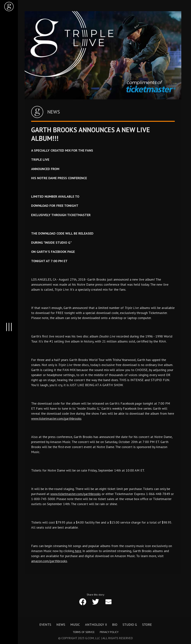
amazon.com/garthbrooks (49, 561)
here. (78, 551)
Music (75, 625)
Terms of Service (84, 632)
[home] (9, 7)
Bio (115, 625)
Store (147, 625)
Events (45, 625)
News (61, 625)
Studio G (130, 625)
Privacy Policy (109, 632)
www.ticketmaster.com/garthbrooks (56, 418)
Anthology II (96, 625)
